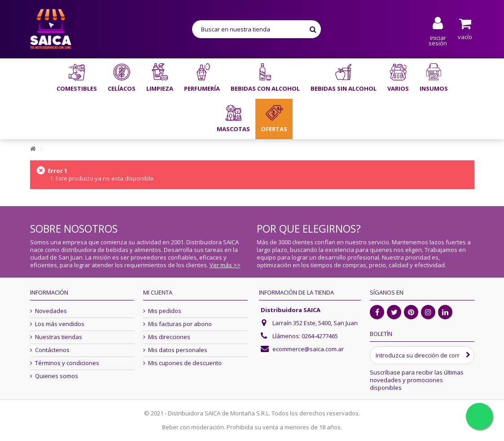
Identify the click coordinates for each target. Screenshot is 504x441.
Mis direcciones (169, 337)
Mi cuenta (158, 292)
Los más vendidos (60, 324)
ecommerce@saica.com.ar (308, 349)
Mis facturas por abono (180, 324)
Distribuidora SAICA (291, 310)
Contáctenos (52, 350)
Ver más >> (225, 265)
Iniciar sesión (438, 40)
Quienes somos (57, 376)
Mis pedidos (165, 311)
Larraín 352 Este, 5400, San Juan (315, 323)
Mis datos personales (178, 350)
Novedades (51, 311)
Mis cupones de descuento (185, 363)
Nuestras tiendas (59, 337)
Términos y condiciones (67, 363)
